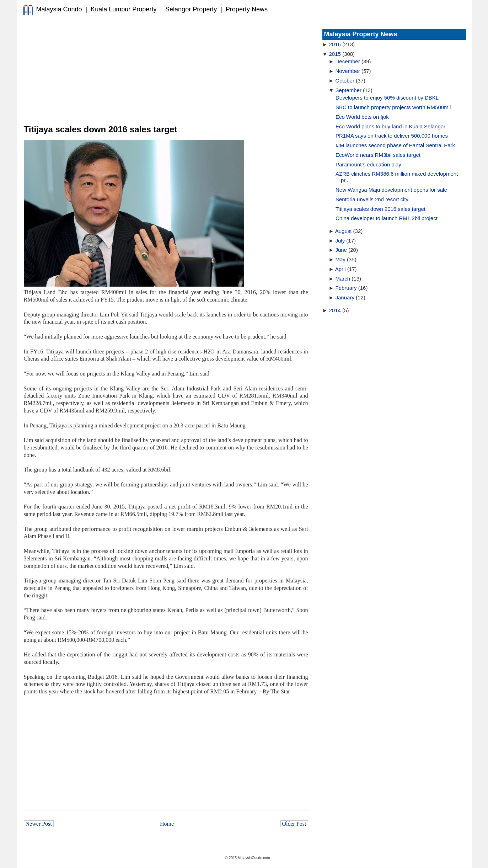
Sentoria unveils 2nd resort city (372, 199)
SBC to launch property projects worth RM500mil (393, 107)
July (340, 241)
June (341, 250)
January (345, 297)
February (346, 288)
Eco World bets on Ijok (362, 117)
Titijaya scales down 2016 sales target (380, 209)
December (348, 61)
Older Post (294, 824)
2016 (335, 44)
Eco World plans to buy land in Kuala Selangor (390, 126)
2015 (335, 54)
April (340, 269)
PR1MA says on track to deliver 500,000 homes (392, 136)
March (343, 279)
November (348, 71)
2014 (335, 310)
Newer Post (39, 824)
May (340, 259)
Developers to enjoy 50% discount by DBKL (387, 98)
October (345, 81)
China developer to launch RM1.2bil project (387, 218)
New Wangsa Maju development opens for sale (391, 190)
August (344, 231)
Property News (247, 9)
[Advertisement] (166, 71)
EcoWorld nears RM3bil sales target (378, 155)
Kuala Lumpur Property (124, 9)
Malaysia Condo (59, 9)
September (348, 90)
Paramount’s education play (368, 164)
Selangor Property (191, 9)
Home (167, 824)
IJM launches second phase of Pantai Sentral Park (395, 145)
